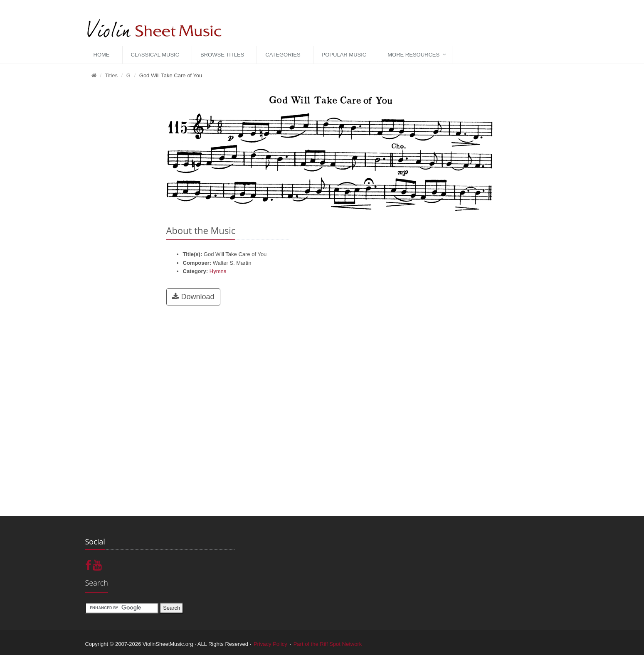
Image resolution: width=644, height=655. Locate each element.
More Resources (413, 55)
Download (193, 297)
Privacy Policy (270, 644)
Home (102, 55)
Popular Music (344, 55)
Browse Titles (222, 55)
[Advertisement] (120, 212)
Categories (283, 55)
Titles (111, 75)
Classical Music (155, 55)
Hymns (218, 271)
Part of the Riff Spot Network (328, 644)
